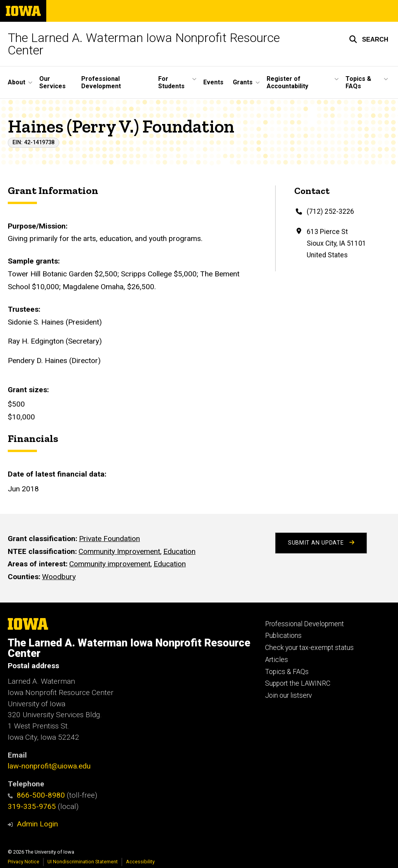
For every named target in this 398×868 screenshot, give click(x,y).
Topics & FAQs (287, 672)
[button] (369, 39)
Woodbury (59, 577)
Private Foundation (109, 539)
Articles (277, 660)
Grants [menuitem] (243, 82)
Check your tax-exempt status (309, 648)
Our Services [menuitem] (52, 82)
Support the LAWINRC (298, 683)
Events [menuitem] (213, 82)
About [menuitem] (17, 82)
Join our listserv (288, 695)
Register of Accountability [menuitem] (287, 82)
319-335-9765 (32, 806)
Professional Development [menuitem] (101, 82)
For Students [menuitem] (171, 82)
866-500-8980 (36, 795)
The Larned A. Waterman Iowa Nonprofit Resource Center (144, 44)
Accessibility (140, 862)
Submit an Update (321, 543)
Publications (283, 636)
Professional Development (305, 624)
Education (179, 551)
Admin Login (37, 824)
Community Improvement (119, 551)
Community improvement (110, 564)
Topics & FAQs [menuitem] (358, 82)
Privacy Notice (24, 862)
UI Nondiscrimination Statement (83, 862)
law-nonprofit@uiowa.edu (49, 766)
